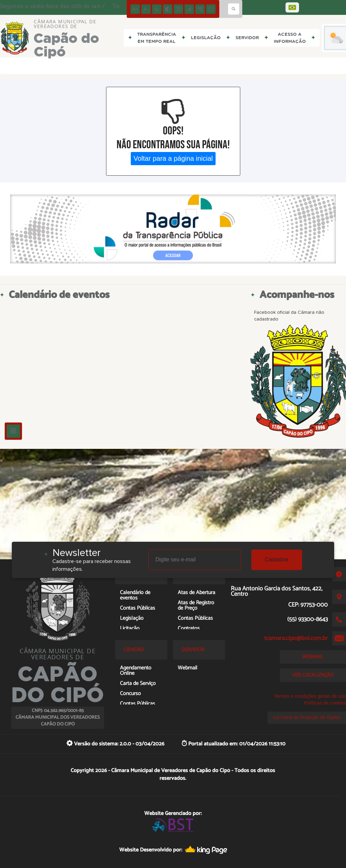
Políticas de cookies (325, 703)
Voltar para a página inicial (173, 158)
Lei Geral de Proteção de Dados (307, 717)
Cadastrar (277, 559)
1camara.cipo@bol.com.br (296, 638)
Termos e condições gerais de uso (310, 696)
